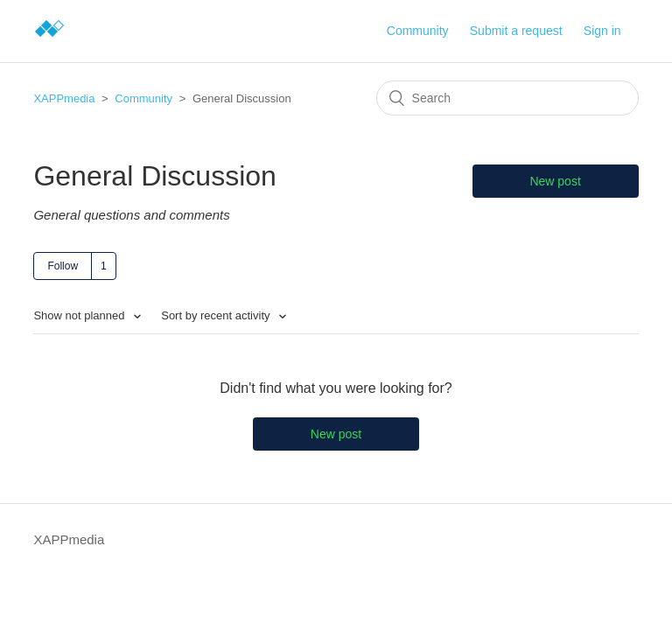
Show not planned (80, 315)
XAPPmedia (64, 98)
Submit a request (516, 31)
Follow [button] (63, 266)
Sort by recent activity (217, 315)
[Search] (507, 98)
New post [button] (555, 181)
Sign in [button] (602, 31)
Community (418, 31)
